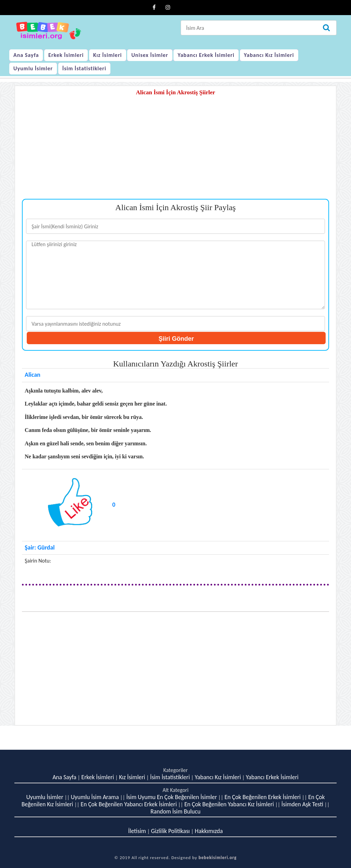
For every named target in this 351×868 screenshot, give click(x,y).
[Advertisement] (175, 151)
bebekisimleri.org (217, 858)
